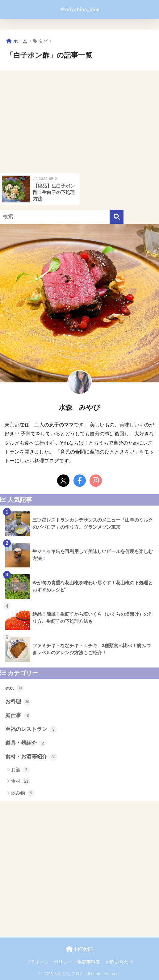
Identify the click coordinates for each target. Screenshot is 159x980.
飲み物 (23, 793)
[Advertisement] (79, 122)
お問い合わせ (119, 962)
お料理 (18, 702)
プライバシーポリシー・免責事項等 (63, 962)
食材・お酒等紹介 (31, 757)
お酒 (21, 770)
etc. (15, 688)
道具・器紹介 (26, 743)
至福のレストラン (31, 729)
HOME (79, 949)
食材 (21, 781)
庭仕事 (18, 716)
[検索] (117, 217)
